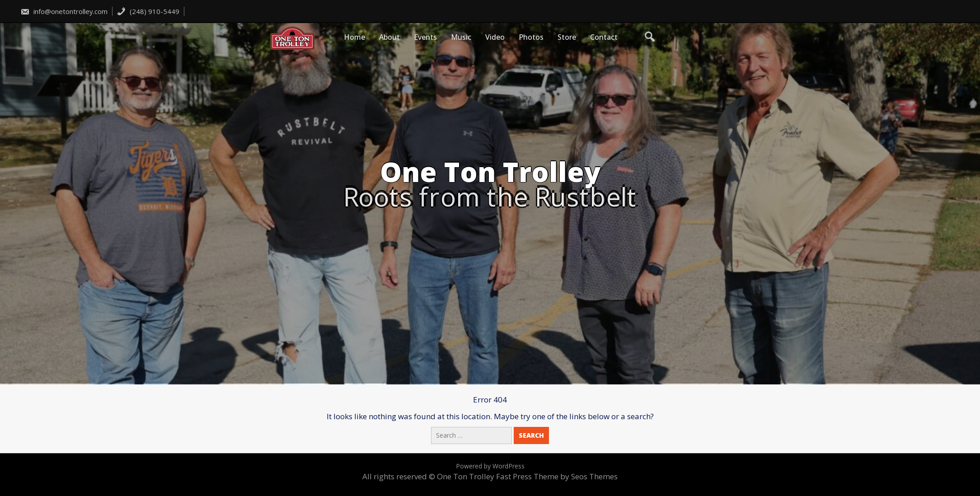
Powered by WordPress (490, 466)
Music (461, 37)
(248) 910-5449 (148, 11)
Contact (604, 37)
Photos (531, 37)
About (389, 37)
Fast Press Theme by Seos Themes (557, 476)
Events (425, 37)
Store (567, 37)
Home (354, 37)
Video (495, 37)
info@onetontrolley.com (64, 11)
